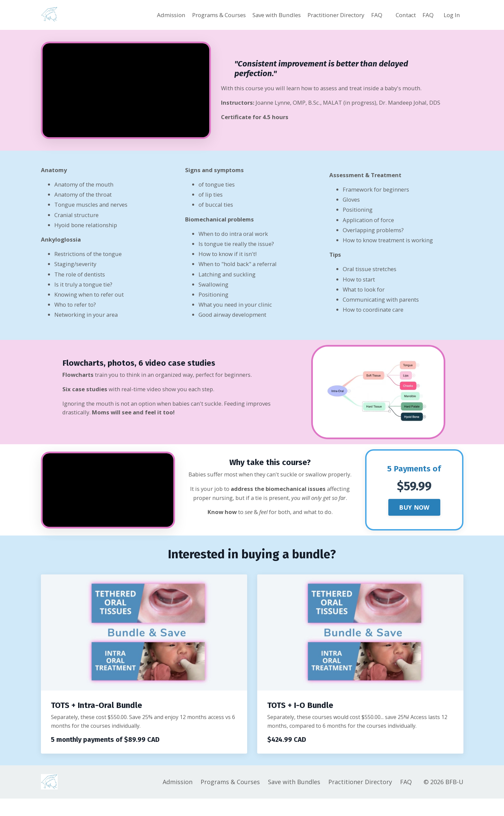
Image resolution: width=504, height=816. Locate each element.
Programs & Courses (200, 15)
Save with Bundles (263, 15)
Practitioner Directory (327, 15)
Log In (451, 15)
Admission (149, 15)
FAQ (372, 15)
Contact (402, 15)
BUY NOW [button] (414, 522)
